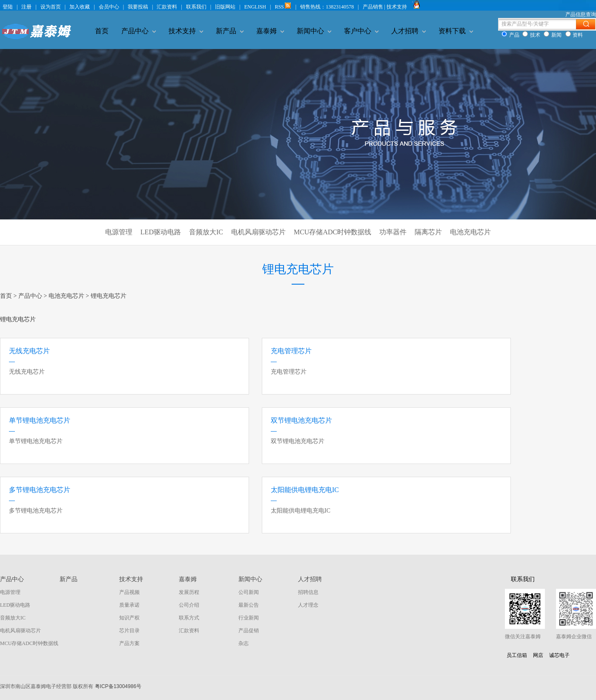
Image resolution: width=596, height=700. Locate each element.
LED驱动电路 (161, 232)
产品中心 (139, 31)
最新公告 (249, 605)
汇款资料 (189, 631)
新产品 (230, 31)
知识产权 (129, 618)
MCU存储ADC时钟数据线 (332, 232)
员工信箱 (517, 655)
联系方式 (189, 618)
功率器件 (393, 232)
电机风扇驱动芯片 (258, 232)
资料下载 (456, 31)
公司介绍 (189, 605)
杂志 (244, 643)
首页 (102, 31)
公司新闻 (249, 592)
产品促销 (249, 631)
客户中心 (361, 31)
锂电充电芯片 (109, 296)
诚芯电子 (559, 655)
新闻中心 (314, 31)
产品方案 (129, 643)
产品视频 (129, 592)
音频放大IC (206, 232)
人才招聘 (408, 31)
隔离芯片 (428, 232)
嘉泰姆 (270, 31)
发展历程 (189, 592)
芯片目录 (129, 631)
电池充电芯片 (470, 232)
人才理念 (308, 605)
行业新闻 (249, 618)
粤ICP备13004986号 (118, 686)
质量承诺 (129, 605)
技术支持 (186, 31)
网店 (538, 655)
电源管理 (119, 232)
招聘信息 (308, 592)
